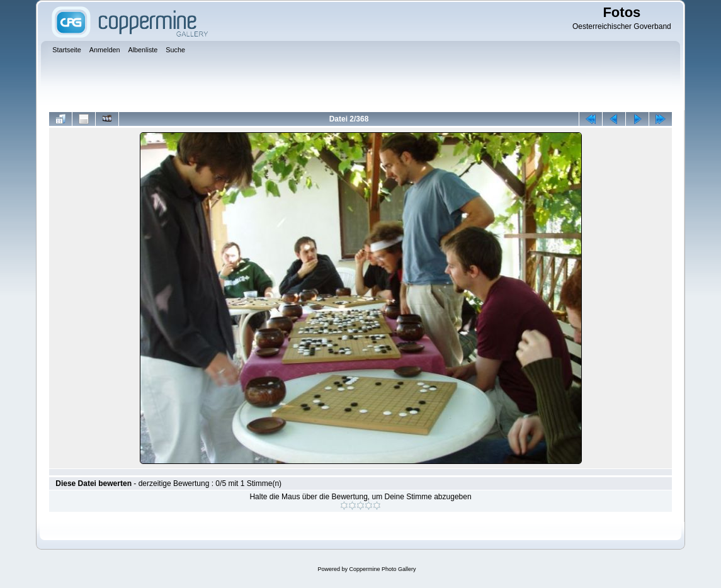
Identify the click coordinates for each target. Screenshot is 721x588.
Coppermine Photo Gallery (382, 569)
